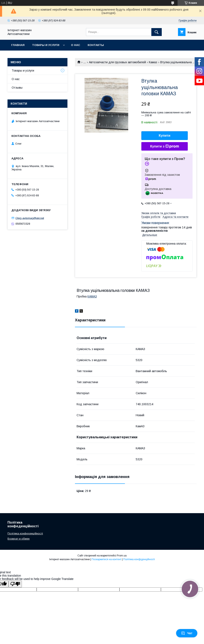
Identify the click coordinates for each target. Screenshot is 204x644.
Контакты (96, 45)
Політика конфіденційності (139, 559)
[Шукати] (157, 32)
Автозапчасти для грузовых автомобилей (117, 62)
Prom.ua (122, 556)
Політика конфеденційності (25, 533)
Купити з (164, 146)
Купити (165, 136)
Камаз (153, 62)
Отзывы (17, 88)
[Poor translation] (15, 584)
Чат (187, 633)
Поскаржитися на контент (106, 559)
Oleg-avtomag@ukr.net (30, 218)
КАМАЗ (92, 296)
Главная (18, 45)
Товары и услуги (46, 45)
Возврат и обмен (19, 539)
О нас (76, 45)
